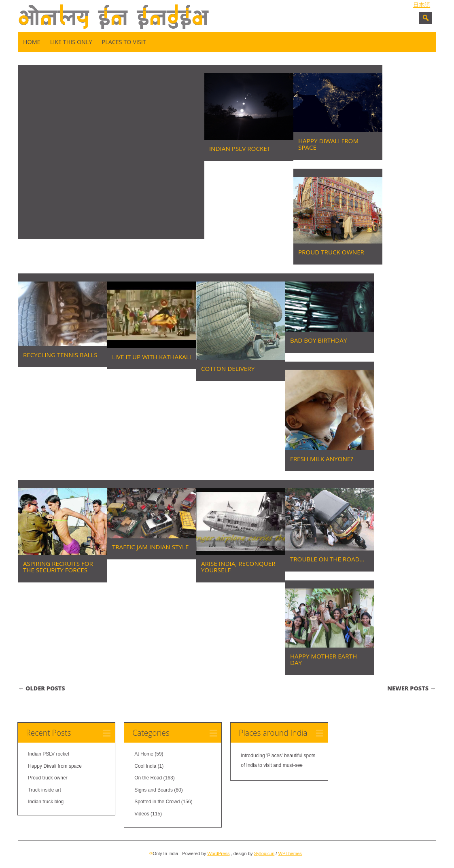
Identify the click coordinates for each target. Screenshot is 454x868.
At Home (144, 754)
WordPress (218, 853)
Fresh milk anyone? (322, 459)
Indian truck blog (46, 802)
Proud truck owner (331, 252)
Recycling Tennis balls (60, 355)
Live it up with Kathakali (152, 357)
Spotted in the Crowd (157, 802)
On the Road (148, 778)
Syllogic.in (264, 853)
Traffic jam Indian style (151, 547)
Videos (142, 814)
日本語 (422, 5)
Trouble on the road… (327, 559)
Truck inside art (45, 790)
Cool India (145, 766)
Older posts (42, 688)
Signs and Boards (154, 790)
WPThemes (290, 853)
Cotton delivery (228, 368)
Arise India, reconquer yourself (238, 567)
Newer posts (412, 688)
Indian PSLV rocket (240, 148)
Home (32, 42)
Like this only (71, 42)
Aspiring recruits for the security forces (58, 567)
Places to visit (124, 42)
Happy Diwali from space (328, 144)
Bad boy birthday (319, 340)
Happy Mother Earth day (324, 659)
